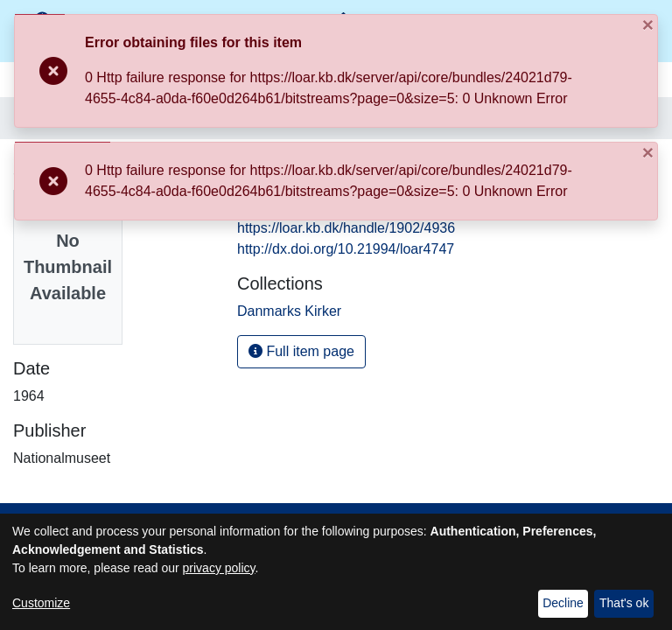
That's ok (624, 603)
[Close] (537, 42)
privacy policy (219, 568)
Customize (41, 603)
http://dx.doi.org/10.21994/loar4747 (346, 249)
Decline (563, 603)
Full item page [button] (301, 351)
